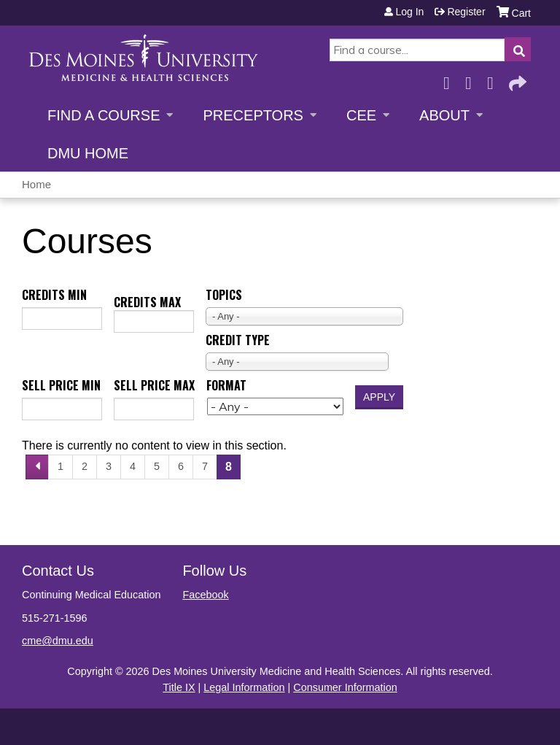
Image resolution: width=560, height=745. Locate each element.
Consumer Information (345, 687)
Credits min (54, 295)
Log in (409, 12)
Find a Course (104, 115)
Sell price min (61, 385)
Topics (224, 295)
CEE (361, 115)
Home (36, 184)
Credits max (147, 302)
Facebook (451, 79)
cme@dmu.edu (58, 641)
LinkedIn (494, 79)
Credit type (238, 340)
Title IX (179, 687)
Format (226, 385)
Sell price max (154, 385)
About (444, 115)
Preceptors (253, 115)
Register (466, 12)
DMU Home (88, 153)
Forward (516, 79)
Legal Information (244, 687)
